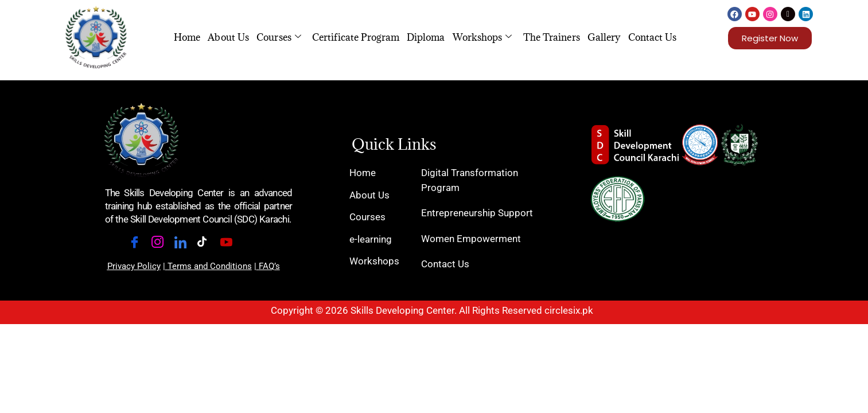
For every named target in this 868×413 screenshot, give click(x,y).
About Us (228, 37)
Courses (279, 37)
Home (187, 37)
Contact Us (653, 37)
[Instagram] (161, 244)
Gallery (604, 37)
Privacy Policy (134, 266)
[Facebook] (138, 244)
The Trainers (552, 37)
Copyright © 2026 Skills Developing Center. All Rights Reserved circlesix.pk (432, 310)
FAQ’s (269, 266)
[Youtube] (230, 244)
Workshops (482, 37)
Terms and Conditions (210, 266)
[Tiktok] (207, 245)
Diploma (426, 37)
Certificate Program (356, 37)
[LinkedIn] (184, 244)
